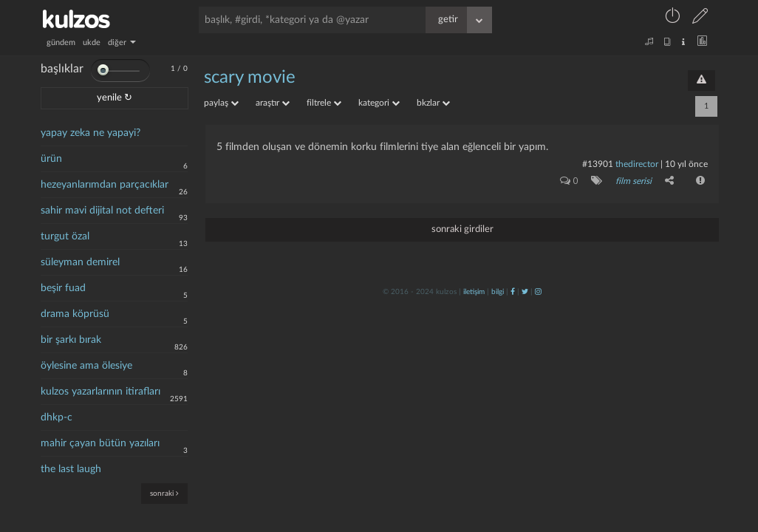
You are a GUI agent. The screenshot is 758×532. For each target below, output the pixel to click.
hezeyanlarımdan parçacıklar (105, 185)
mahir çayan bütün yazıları (100, 443)
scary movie (250, 78)
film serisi (634, 181)
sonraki (164, 493)
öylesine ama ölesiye (86, 366)
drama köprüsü (75, 314)
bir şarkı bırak (71, 340)
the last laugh (71, 469)
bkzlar (433, 103)
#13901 (598, 164)
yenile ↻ (115, 98)
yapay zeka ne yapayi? (91, 133)
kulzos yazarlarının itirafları (100, 392)
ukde (92, 42)
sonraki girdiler (462, 229)
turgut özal (65, 236)
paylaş (221, 103)
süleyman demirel (80, 262)
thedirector (637, 164)
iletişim (474, 292)
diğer (122, 42)
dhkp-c (57, 417)
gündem (61, 42)
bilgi (498, 292)
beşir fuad (63, 288)
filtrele (324, 103)
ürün (51, 159)
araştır (273, 103)
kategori (379, 103)
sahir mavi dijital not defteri (102, 211)
